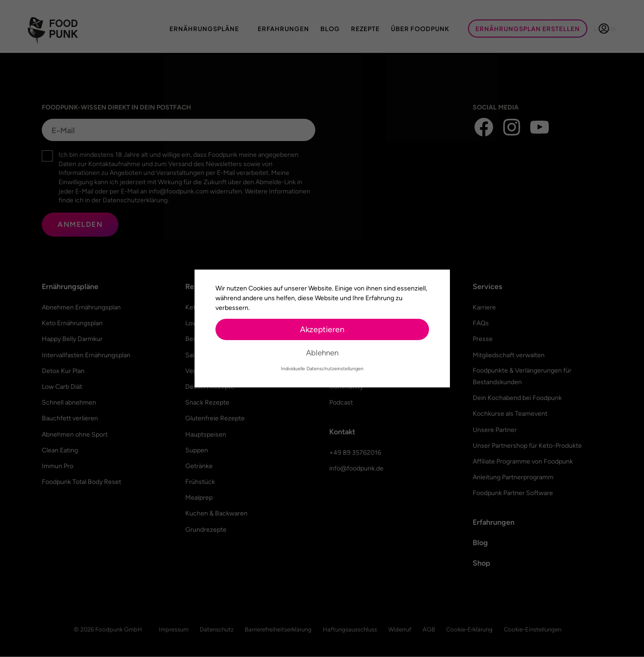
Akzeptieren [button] (322, 329)
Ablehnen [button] (322, 353)
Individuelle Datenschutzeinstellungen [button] (322, 369)
